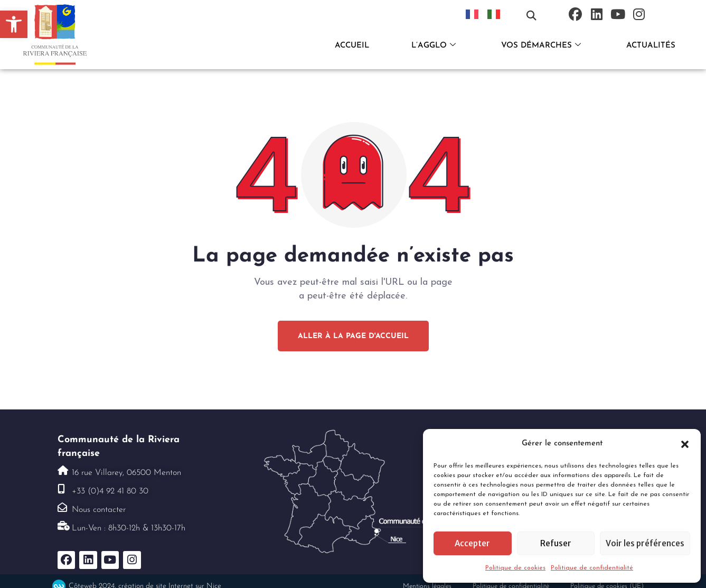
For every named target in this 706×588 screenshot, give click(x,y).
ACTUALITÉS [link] (651, 46)
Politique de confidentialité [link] (592, 568)
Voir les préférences (645, 543)
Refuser (556, 543)
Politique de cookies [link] (515, 568)
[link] (14, 24)
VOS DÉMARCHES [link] (541, 46)
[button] (685, 444)
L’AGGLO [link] (434, 46)
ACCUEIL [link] (352, 46)
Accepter (472, 543)
